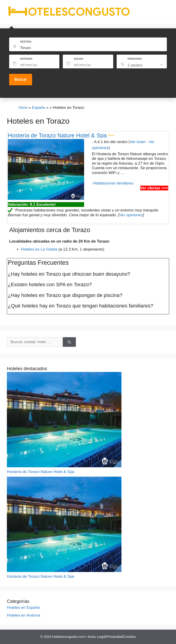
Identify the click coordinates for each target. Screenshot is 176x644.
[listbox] (146, 65)
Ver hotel (137, 142)
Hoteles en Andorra (24, 615)
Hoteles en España (23, 608)
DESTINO (26, 42)
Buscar (21, 79)
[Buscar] (69, 342)
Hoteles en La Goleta (39, 249)
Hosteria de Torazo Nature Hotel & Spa (57, 135)
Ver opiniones (131, 215)
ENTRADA (26, 59)
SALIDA (78, 59)
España (39, 108)
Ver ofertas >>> (154, 188)
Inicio (23, 108)
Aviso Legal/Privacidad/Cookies (112, 637)
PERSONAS (135, 59)
